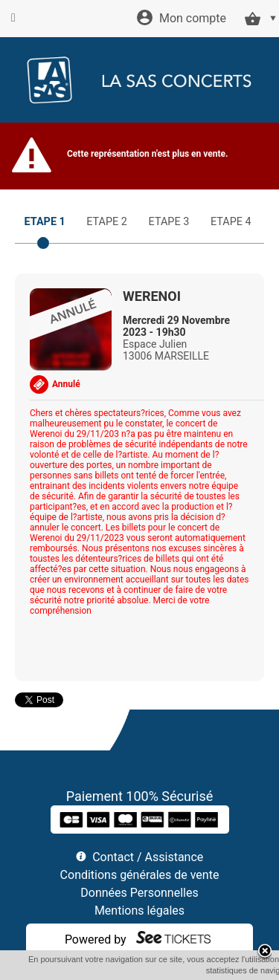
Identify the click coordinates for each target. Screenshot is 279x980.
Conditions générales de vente (140, 875)
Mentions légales (139, 911)
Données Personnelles (139, 893)
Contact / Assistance (148, 857)
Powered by (96, 940)
